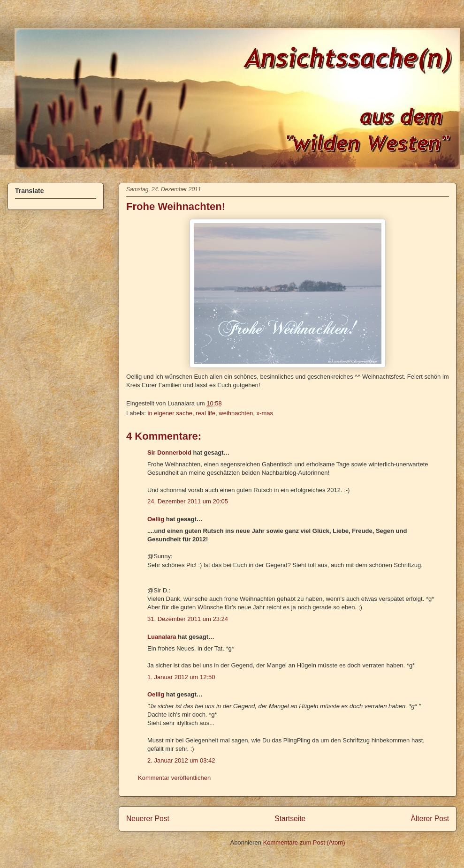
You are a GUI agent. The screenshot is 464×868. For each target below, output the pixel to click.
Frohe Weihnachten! (176, 206)
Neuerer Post (148, 819)
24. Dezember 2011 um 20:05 (188, 501)
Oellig (156, 519)
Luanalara (162, 637)
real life (205, 413)
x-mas (265, 413)
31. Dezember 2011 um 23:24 (188, 619)
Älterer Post (430, 819)
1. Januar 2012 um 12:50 (181, 677)
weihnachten (236, 413)
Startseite (290, 819)
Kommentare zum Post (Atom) (304, 842)
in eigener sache (170, 413)
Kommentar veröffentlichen (174, 778)
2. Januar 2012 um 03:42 (181, 760)
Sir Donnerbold (169, 453)
